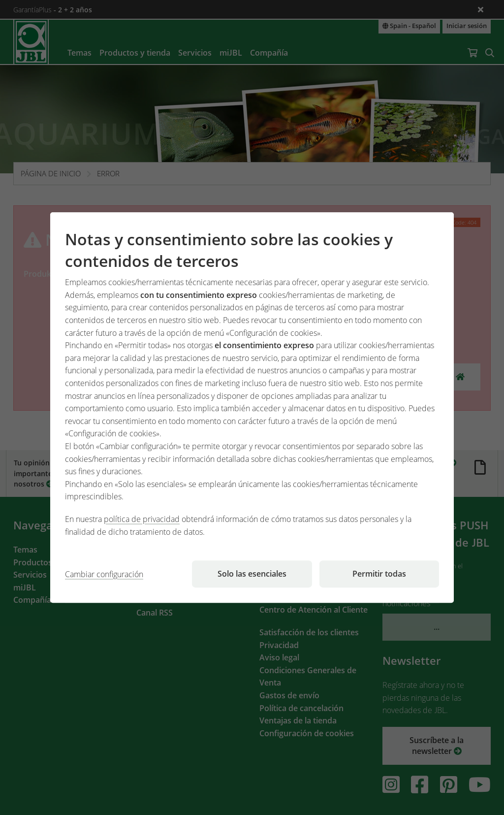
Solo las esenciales (252, 574)
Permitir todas (379, 574)
